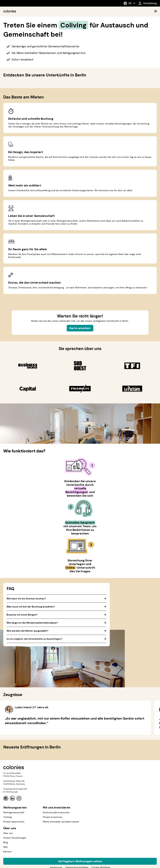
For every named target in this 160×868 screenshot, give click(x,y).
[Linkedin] (12, 798)
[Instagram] (19, 798)
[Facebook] (6, 798)
